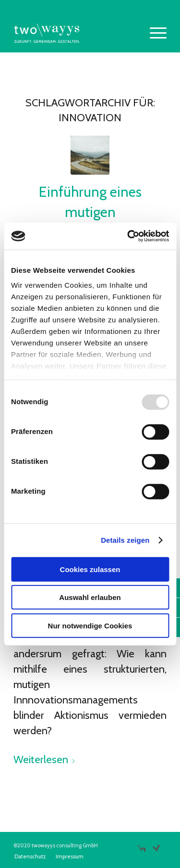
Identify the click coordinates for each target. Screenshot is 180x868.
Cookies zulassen (90, 569)
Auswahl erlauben (90, 597)
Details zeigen (125, 540)
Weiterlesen (45, 759)
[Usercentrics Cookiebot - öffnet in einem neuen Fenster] (128, 236)
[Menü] (153, 33)
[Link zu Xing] (156, 844)
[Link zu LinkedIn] (142, 844)
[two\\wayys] (75, 33)
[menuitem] (153, 33)
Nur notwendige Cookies (90, 625)
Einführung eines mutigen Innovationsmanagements (94, 212)
